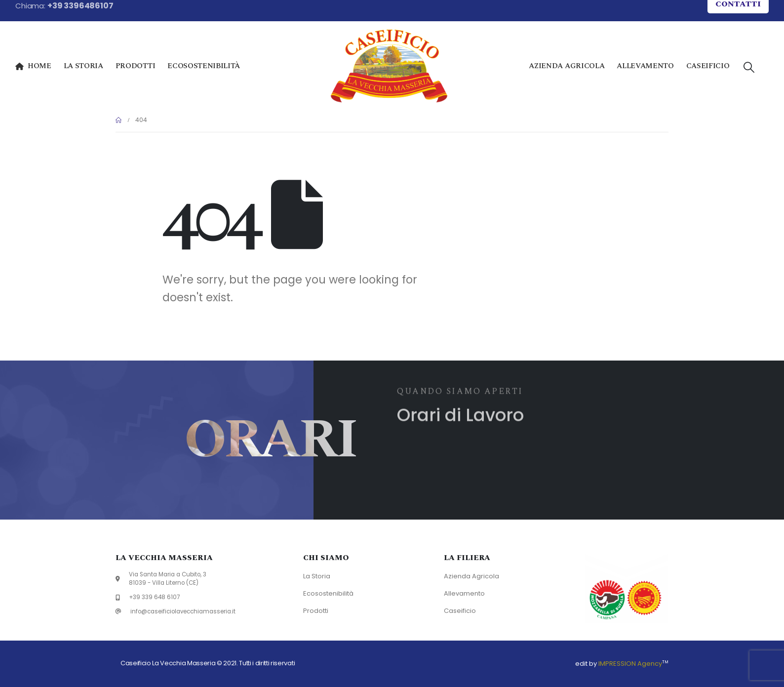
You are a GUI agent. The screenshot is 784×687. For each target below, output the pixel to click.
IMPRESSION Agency (630, 664)
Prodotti (135, 66)
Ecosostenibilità (204, 66)
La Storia (83, 66)
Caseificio (708, 66)
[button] (748, 68)
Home (33, 66)
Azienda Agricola (567, 66)
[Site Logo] (389, 66)
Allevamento (645, 66)
